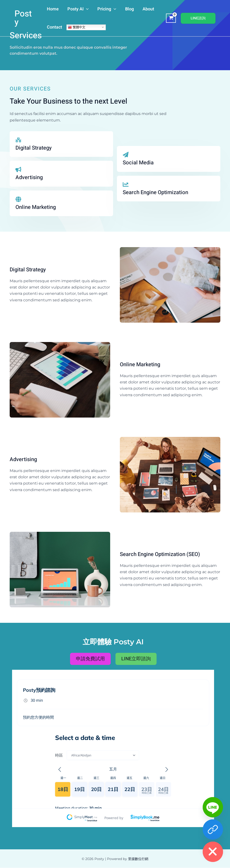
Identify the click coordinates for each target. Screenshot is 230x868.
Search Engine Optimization (155, 192)
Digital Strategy (34, 148)
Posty (23, 18)
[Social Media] (126, 155)
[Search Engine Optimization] (126, 184)
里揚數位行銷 (138, 859)
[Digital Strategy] (18, 140)
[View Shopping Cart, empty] (171, 18)
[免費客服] (213, 830)
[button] (198, 18)
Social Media (138, 163)
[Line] (213, 807)
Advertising (29, 177)
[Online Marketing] (18, 199)
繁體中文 (77, 27)
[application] (86, 9)
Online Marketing (36, 207)
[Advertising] (18, 169)
